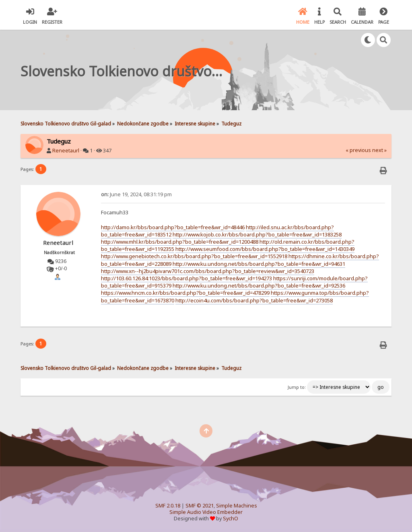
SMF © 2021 (200, 506)
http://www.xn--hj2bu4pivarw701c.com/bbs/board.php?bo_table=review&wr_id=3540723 (208, 271)
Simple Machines (237, 506)
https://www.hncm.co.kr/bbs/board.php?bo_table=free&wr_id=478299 (185, 293)
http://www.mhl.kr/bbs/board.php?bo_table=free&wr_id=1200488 (180, 242)
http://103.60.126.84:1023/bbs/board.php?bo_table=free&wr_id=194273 (186, 278)
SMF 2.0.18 (168, 506)
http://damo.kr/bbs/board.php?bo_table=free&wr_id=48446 (173, 227)
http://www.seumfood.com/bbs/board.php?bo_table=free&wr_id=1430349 (265, 249)
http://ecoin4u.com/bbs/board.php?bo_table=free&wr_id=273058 (254, 300)
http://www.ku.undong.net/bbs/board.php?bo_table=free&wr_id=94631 (259, 264)
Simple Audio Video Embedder (206, 512)
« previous (358, 150)
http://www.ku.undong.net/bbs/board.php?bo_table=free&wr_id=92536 (259, 286)
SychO (231, 519)
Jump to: (297, 387)
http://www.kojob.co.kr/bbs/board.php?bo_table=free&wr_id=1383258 (257, 234)
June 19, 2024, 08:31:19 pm (136, 194)
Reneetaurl (66, 151)
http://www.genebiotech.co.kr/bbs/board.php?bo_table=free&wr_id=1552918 (194, 256)
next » (379, 150)
